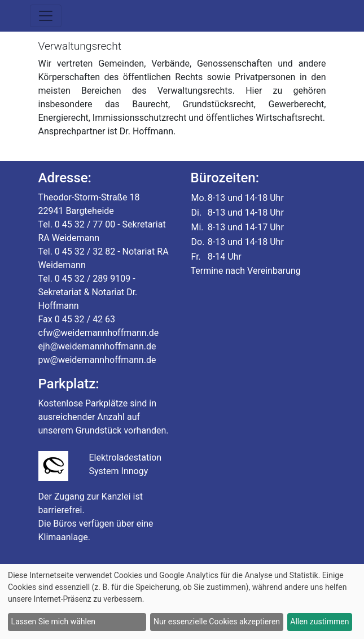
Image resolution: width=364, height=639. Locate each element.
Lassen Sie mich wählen (53, 622)
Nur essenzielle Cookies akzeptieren (217, 622)
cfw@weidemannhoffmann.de (99, 333)
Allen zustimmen (319, 622)
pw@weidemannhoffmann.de (97, 360)
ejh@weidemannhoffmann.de (97, 346)
